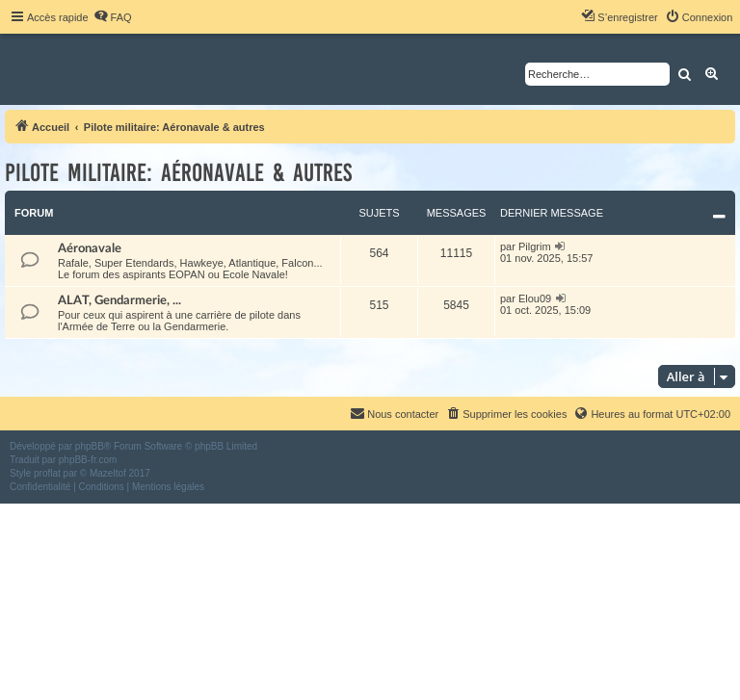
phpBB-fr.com (88, 460)
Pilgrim (535, 246)
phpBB (90, 446)
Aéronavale (90, 248)
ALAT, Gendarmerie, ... (119, 300)
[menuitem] (113, 17)
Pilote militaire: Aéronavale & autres (178, 173)
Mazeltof (108, 473)
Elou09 (535, 298)
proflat (47, 473)
